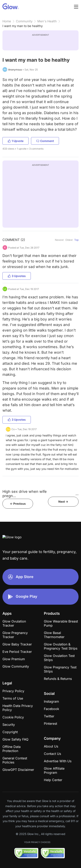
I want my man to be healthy (23, 26)
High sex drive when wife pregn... (25, 494)
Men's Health (47, 21)
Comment (45, 141)
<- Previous (18, 504)
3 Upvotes (17, 276)
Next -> (63, 502)
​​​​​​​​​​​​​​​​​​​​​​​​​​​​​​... (77, 494)
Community (24, 21)
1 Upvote (16, 141)
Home (7, 21)
